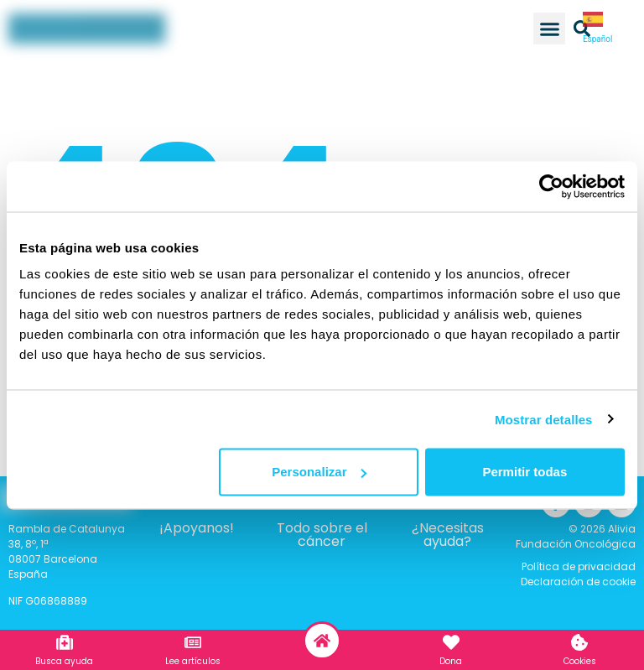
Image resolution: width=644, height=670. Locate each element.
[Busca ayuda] (65, 642)
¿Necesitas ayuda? (448, 535)
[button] (549, 29)
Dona (451, 661)
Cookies (580, 661)
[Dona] (451, 642)
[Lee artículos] (193, 642)
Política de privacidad (579, 566)
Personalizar (319, 472)
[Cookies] (579, 642)
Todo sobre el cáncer (322, 535)
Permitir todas (525, 472)
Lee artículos (193, 661)
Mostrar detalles (544, 419)
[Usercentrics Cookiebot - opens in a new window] (551, 186)
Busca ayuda (64, 661)
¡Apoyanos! (197, 528)
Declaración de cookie (578, 582)
